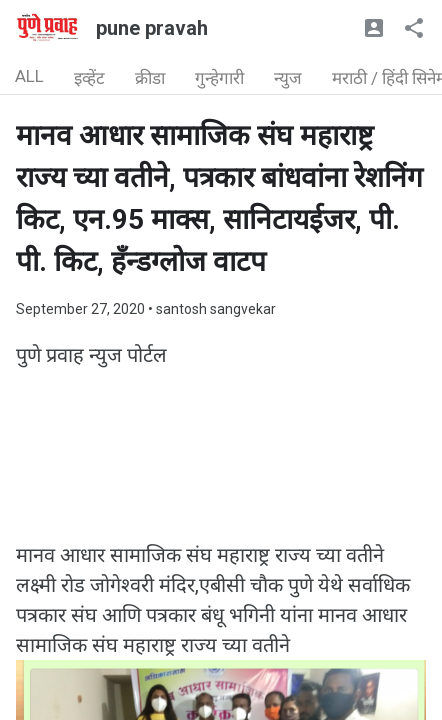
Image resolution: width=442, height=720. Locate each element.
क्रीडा (150, 78)
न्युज (288, 78)
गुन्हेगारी (219, 78)
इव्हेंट (89, 78)
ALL (29, 76)
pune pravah (152, 28)
